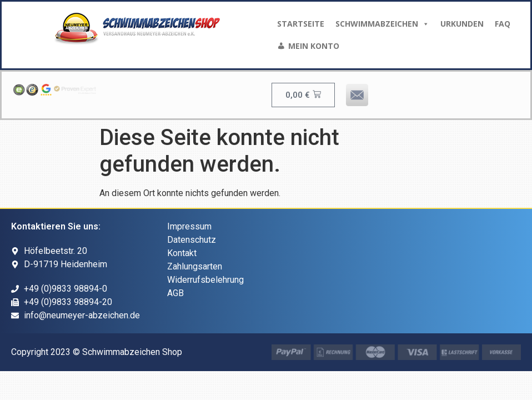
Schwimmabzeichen (382, 24)
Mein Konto (314, 46)
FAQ (503, 24)
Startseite (301, 24)
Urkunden (462, 24)
